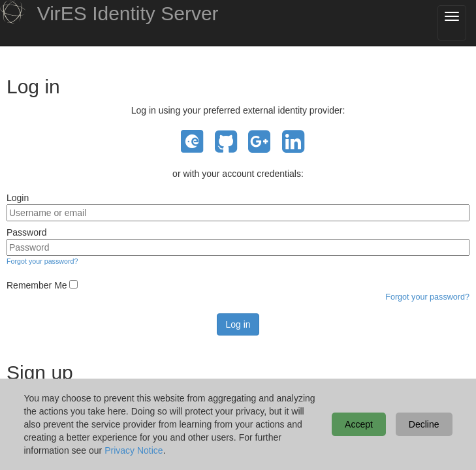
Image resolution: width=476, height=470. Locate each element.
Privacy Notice (134, 450)
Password (26, 232)
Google (259, 142)
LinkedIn (293, 142)
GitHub (226, 142)
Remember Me (37, 285)
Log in (238, 324)
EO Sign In (192, 142)
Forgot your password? (42, 261)
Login (18, 198)
